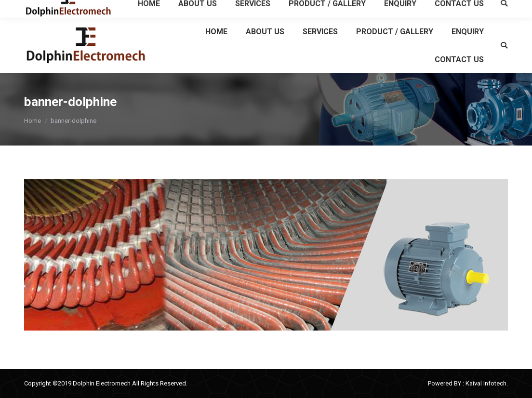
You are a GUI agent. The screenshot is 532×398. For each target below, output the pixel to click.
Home (33, 121)
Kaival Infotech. (487, 383)
